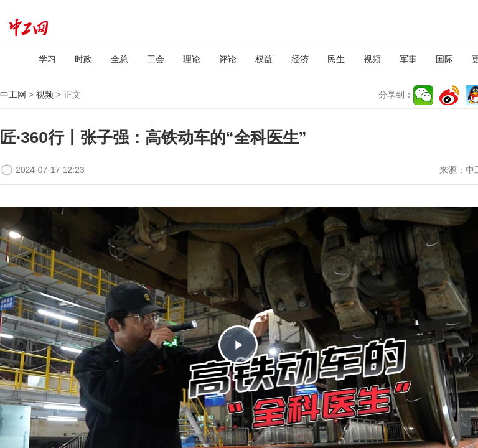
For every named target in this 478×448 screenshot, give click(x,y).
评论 (228, 59)
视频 (372, 59)
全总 (119, 59)
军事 (408, 59)
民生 (336, 59)
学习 (47, 59)
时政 (83, 59)
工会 (156, 59)
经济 (300, 59)
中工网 (13, 95)
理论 (192, 59)
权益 (264, 59)
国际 (444, 59)
